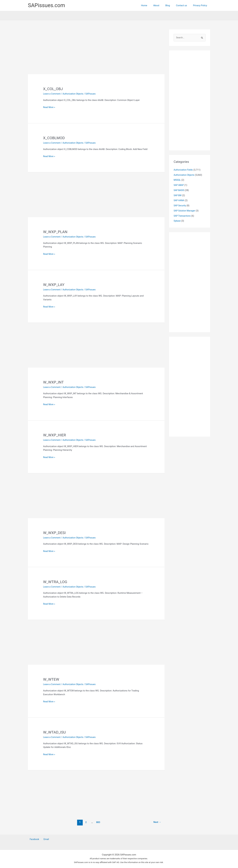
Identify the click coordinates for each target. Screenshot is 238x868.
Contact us (184, 5)
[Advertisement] (96, 52)
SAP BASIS (179, 190)
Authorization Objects (74, 94)
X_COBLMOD (55, 138)
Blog (172, 5)
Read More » (49, 107)
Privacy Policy (201, 5)
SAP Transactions (183, 216)
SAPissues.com (46, 5)
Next (157, 822)
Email (43, 839)
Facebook (33, 839)
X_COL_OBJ (54, 89)
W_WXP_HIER (55, 435)
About (162, 5)
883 (98, 822)
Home (151, 5)
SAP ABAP (179, 185)
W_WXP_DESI (55, 533)
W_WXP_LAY (54, 285)
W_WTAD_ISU (55, 732)
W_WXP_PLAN (56, 232)
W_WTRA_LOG (56, 582)
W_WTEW (52, 679)
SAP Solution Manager (185, 211)
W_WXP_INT (54, 382)
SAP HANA (179, 201)
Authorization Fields (184, 170)
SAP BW (178, 196)
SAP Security (180, 206)
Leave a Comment (52, 94)
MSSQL (177, 180)
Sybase (177, 221)
